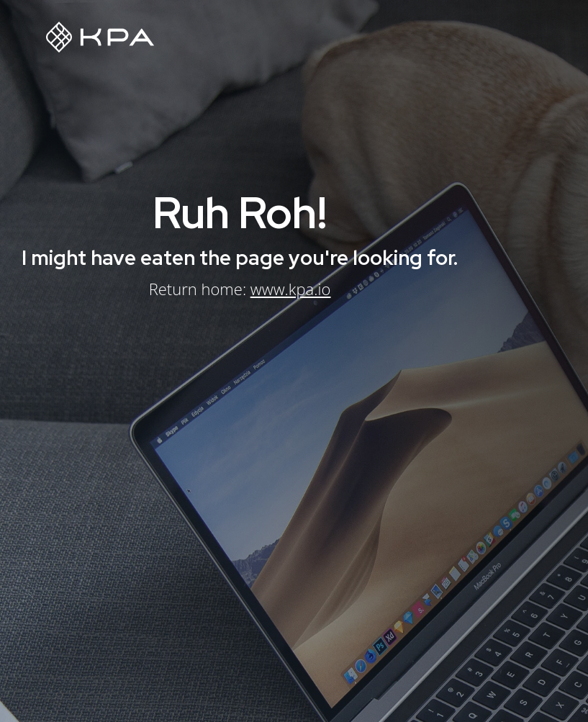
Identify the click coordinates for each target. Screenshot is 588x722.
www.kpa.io (290, 289)
